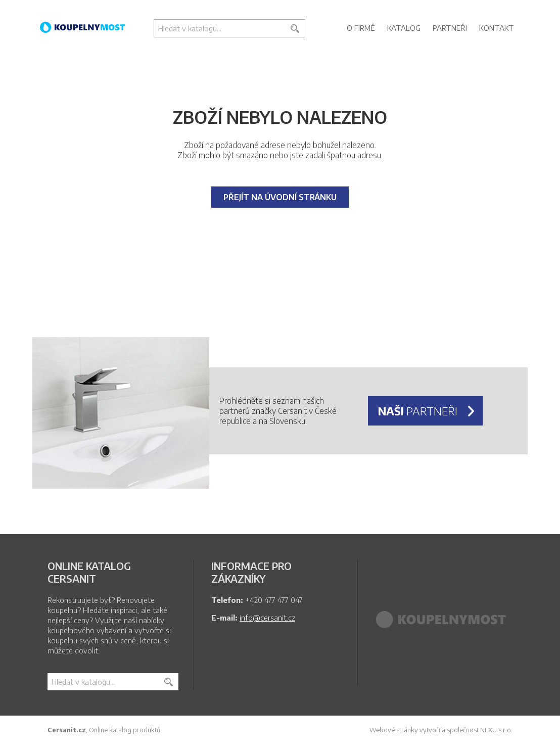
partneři (418, 411)
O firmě (361, 28)
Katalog (404, 28)
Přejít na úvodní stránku (280, 197)
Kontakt (497, 28)
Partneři (450, 28)
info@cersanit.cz (267, 618)
